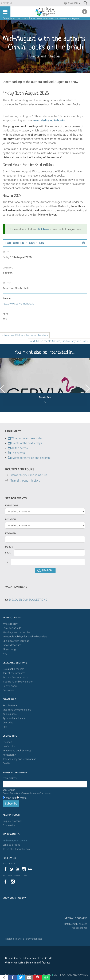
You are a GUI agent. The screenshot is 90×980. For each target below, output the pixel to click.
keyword (11, 533)
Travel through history (25, 481)
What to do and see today (25, 438)
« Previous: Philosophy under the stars (25, 335)
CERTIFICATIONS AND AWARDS (71, 975)
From (8, 553)
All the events (19, 448)
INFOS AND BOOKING (75, 918)
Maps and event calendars (17, 710)
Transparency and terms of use (19, 759)
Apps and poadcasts (14, 718)
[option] (45, 382)
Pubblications (10, 706)
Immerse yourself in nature (29, 475)
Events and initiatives (45, 56)
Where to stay (10, 624)
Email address (10, 778)
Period (9, 547)
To (7, 562)
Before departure (12, 645)
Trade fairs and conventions (18, 682)
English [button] (74, 3)
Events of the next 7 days (27, 443)
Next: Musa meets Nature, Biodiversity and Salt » (59, 341)
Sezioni (7, 3)
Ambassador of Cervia (15, 841)
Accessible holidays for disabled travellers (25, 637)
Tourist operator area (14, 673)
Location (11, 519)
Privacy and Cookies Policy (17, 751)
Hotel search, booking (76, 924)
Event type (12, 505)
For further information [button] (25, 243)
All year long (9, 649)
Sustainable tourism (13, 669)
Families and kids (12, 628)
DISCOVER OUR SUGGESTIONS (28, 600)
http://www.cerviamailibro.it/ (19, 304)
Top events (18, 453)
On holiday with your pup (16, 641)
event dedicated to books (49, 120)
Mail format (27, 792)
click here (43, 229)
